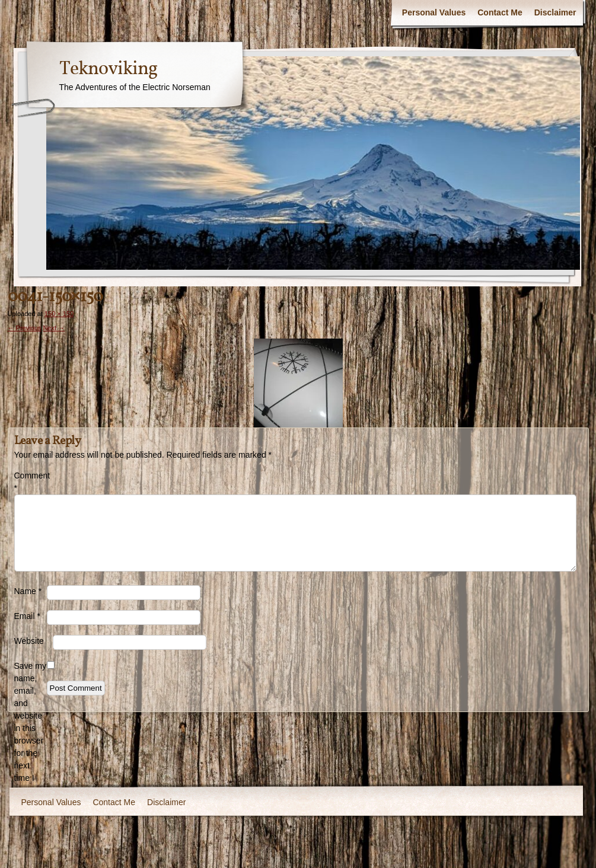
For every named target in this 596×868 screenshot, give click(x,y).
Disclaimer (555, 12)
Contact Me (500, 12)
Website (29, 641)
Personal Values (434, 12)
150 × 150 (59, 314)
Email (27, 616)
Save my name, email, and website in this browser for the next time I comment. (31, 728)
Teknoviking (108, 69)
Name (28, 591)
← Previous (25, 328)
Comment (31, 482)
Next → (54, 328)
